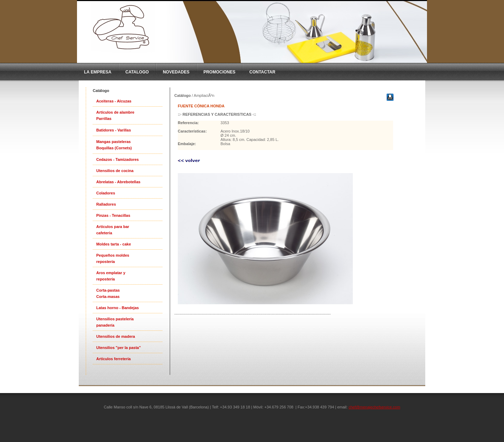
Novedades (176, 72)
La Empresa (98, 72)
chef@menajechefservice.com (374, 407)
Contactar (262, 72)
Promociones (219, 72)
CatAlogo (137, 72)
